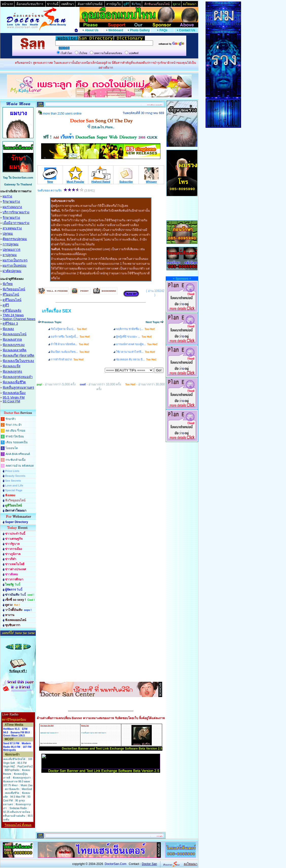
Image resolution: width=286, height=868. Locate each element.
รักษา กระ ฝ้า (14, 425)
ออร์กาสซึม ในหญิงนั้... (70, 337)
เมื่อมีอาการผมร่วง (16, 223)
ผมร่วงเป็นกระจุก (15, 260)
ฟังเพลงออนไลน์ (14, 334)
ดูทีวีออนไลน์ (12, 300)
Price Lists (12, 471)
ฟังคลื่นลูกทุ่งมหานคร (18, 388)
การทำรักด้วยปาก (67, 359)
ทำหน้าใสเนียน (15, 436)
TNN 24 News (13, 315)
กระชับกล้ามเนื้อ (16, 460)
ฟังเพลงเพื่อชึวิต (14, 382)
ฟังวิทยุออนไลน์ (14, 289)
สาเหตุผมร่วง (12, 228)
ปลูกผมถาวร (11, 250)
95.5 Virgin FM (13, 397)
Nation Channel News (19, 319)
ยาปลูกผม (10, 255)
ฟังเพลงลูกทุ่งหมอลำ (18, 377)
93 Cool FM (11, 401)
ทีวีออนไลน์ (11, 295)
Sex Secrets (13, 481)
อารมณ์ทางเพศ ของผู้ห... (137, 344)
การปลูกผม (11, 244)
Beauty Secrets (15, 476)
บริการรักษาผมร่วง (16, 212)
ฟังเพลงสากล (12, 340)
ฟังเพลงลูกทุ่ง (12, 372)
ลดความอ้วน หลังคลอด (20, 466)
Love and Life (14, 485)
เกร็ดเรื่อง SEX (57, 311)
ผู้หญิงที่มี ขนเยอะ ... (134, 337)
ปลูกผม (8, 234)
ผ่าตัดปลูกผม (12, 271)
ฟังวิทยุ (8, 284)
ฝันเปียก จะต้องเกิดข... (70, 352)
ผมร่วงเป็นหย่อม (14, 266)
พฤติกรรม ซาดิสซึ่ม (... (135, 329)
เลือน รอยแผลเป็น (17, 442)
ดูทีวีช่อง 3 (10, 323)
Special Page (14, 490)
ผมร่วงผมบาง (12, 207)
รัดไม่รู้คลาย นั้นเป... (69, 329)
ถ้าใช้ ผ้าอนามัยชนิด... (70, 344)
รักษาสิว (11, 419)
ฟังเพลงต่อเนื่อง (14, 393)
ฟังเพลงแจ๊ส (11, 366)
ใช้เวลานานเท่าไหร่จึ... (136, 352)
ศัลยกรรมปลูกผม (15, 239)
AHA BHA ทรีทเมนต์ (18, 454)
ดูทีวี (6, 305)
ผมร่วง (7, 196)
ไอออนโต (12, 448)
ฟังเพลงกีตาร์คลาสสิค (18, 356)
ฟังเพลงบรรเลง (14, 345)
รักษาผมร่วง (11, 202)
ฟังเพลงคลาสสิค (14, 350)
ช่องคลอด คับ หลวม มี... (136, 359)
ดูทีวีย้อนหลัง (12, 311)
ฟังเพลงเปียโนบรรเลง (18, 361)
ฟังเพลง (8, 329)
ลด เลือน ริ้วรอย (15, 431)
